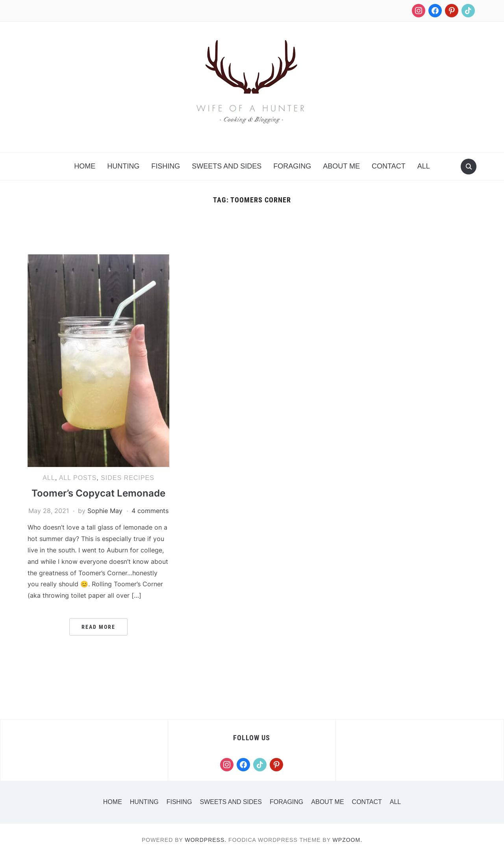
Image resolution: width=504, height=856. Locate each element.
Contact (389, 166)
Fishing (166, 166)
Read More (98, 627)
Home (85, 166)
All (424, 166)
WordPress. (206, 840)
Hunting (123, 166)
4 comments (150, 511)
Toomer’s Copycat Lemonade (98, 493)
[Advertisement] (252, 233)
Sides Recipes (128, 478)
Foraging (292, 166)
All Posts (78, 478)
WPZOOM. (347, 840)
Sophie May (105, 511)
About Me (341, 166)
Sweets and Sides (227, 166)
